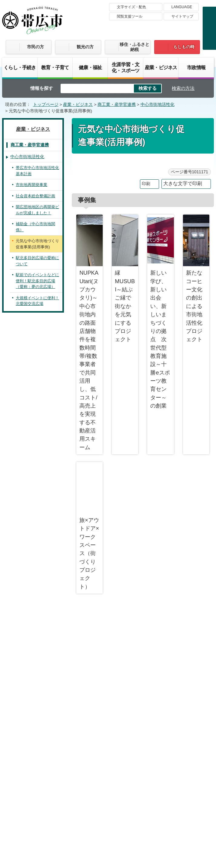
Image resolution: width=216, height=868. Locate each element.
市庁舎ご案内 (59, 822)
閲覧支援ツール (130, 16)
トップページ (46, 105)
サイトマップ (182, 16)
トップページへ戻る (191, 615)
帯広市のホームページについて (48, 758)
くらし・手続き (20, 67)
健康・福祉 (90, 67)
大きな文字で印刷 (183, 183)
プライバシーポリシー (184, 758)
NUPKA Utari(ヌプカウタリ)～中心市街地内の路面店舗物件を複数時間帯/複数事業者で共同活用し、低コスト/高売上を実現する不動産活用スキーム (90, 332)
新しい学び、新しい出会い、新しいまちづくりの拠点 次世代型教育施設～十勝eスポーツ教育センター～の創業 (160, 312)
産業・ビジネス (161, 67)
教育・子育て (55, 67)
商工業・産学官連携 (117, 105)
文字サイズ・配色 (131, 7)
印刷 (146, 184)
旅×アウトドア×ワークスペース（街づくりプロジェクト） (90, 526)
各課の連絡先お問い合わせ (168, 803)
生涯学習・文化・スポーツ (126, 67)
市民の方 (35, 47)
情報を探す (42, 88)
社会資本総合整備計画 (35, 196)
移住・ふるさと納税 (135, 47)
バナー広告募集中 (108, 656)
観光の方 (85, 47)
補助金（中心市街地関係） (35, 227)
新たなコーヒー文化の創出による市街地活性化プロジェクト (196, 278)
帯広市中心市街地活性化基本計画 (37, 171)
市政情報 (196, 67)
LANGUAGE (182, 7)
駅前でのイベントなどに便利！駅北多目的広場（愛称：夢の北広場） (37, 281)
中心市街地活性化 (158, 105)
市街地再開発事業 (32, 185)
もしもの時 (184, 47)
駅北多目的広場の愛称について (37, 261)
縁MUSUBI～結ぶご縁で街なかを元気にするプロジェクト (125, 278)
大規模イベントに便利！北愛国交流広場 (37, 301)
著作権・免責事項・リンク (121, 758)
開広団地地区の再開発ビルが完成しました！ (37, 210)
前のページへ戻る (143, 615)
